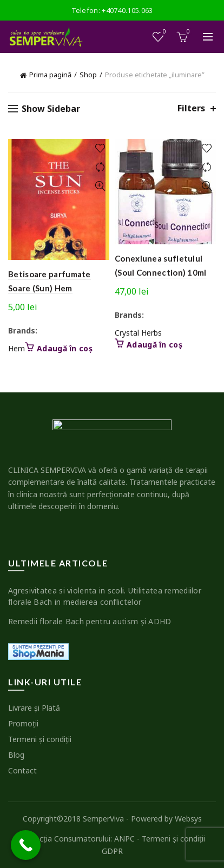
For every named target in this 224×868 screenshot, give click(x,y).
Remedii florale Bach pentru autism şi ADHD (90, 621)
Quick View (100, 186)
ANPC (124, 839)
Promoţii (23, 723)
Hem (17, 348)
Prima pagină (50, 75)
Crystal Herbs (138, 333)
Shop (88, 75)
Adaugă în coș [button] (65, 349)
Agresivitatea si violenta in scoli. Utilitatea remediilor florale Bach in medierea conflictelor (105, 596)
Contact (22, 770)
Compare (100, 167)
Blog (16, 755)
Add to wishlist (100, 148)
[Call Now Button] (26, 845)
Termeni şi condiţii (40, 739)
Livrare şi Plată (34, 708)
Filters (191, 108)
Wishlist (164, 32)
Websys (188, 819)
